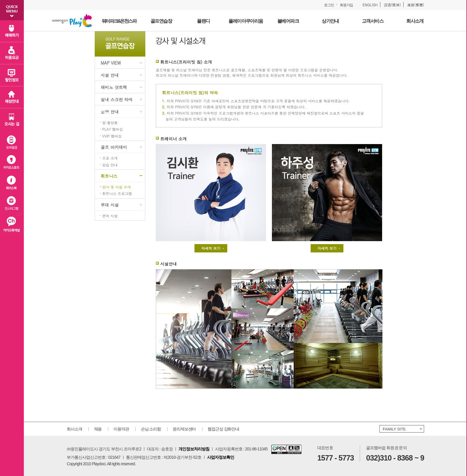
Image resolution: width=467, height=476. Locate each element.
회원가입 (346, 5)
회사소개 (74, 429)
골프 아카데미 (114, 147)
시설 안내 (110, 75)
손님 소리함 (151, 429)
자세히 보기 (211, 248)
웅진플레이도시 (72, 21)
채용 (98, 429)
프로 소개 (110, 158)
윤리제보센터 (184, 429)
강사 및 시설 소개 (116, 187)
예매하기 (12, 31)
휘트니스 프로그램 (117, 193)
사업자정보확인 (221, 457)
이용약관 (121, 429)
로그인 (329, 5)
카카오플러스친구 (12, 225)
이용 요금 (12, 53)
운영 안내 (110, 112)
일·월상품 (110, 123)
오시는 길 (12, 119)
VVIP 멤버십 (112, 136)
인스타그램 (12, 204)
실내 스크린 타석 (117, 99)
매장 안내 (12, 97)
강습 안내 (110, 165)
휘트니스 (109, 176)
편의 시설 (110, 216)
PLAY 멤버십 (112, 129)
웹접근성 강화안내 (223, 429)
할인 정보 (12, 75)
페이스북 (12, 183)
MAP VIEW (111, 63)
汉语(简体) (392, 5)
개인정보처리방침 (194, 449)
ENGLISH (370, 5)
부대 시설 (110, 205)
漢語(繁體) (416, 5)
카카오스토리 (12, 162)
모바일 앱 (12, 141)
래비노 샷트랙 (114, 87)
